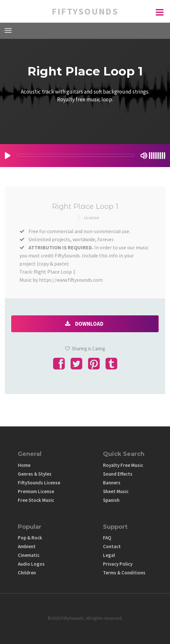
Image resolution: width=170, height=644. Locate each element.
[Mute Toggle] (144, 156)
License (92, 218)
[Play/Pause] (8, 156)
